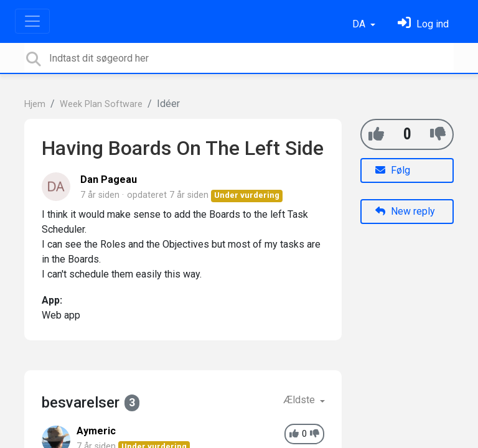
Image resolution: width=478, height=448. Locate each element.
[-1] (438, 134)
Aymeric (96, 431)
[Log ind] (423, 24)
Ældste (300, 400)
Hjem (35, 104)
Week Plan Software (101, 104)
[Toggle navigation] (32, 21)
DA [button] (360, 24)
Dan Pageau (109, 180)
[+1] (376, 134)
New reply (405, 211)
